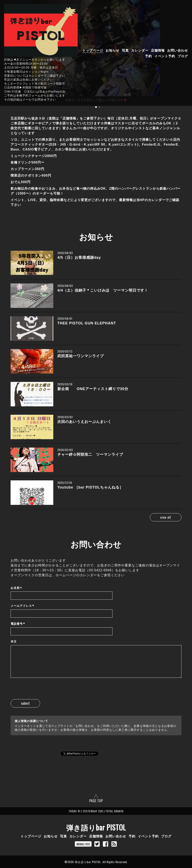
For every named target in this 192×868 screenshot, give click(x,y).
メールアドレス (22, 606)
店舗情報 (158, 50)
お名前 (16, 588)
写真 (125, 50)
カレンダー (140, 50)
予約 (148, 56)
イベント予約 (165, 56)
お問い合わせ (178, 50)
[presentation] (41, 691)
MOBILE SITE (83, 844)
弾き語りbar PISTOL (96, 827)
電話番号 (18, 624)
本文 (14, 641)
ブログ (183, 56)
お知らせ (112, 50)
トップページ (93, 50)
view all (164, 517)
